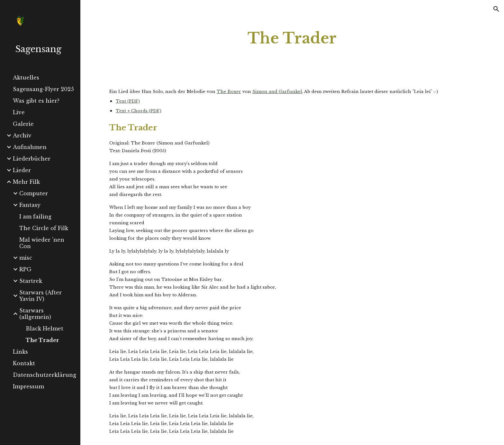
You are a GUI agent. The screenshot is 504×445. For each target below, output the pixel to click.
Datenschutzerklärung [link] (45, 375)
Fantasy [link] (30, 205)
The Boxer (229, 92)
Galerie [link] (23, 124)
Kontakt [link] (24, 363)
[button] (496, 9)
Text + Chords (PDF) (139, 111)
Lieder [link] (22, 170)
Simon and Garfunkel (277, 92)
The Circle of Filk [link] (44, 228)
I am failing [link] (35, 217)
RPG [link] (25, 269)
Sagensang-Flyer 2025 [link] (43, 89)
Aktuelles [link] (26, 78)
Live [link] (19, 112)
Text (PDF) (128, 101)
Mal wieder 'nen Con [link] (42, 243)
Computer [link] (34, 193)
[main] (292, 38)
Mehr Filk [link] (26, 182)
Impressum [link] (28, 386)
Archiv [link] (22, 135)
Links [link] (20, 352)
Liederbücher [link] (32, 159)
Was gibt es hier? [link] (36, 101)
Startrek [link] (31, 281)
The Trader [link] (42, 340)
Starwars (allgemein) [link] (35, 314)
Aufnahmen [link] (30, 147)
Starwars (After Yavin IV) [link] (40, 296)
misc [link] (26, 258)
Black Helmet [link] (45, 329)
